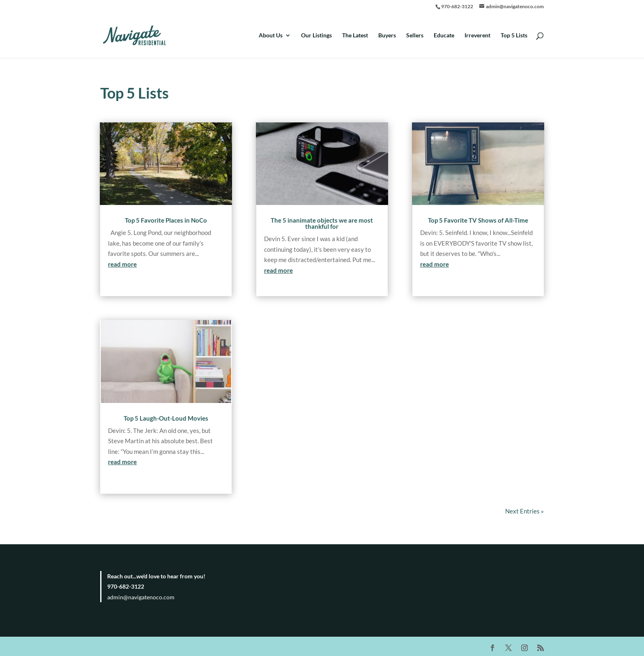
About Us (271, 36)
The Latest (355, 36)
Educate (444, 36)
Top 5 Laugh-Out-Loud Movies (166, 418)
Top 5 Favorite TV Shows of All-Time (478, 220)
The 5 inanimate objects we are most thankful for (322, 223)
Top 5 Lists (514, 36)
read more (122, 264)
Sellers (415, 36)
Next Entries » (524, 511)
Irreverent (477, 36)
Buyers (387, 36)
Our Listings (316, 36)
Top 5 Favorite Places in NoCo (166, 220)
